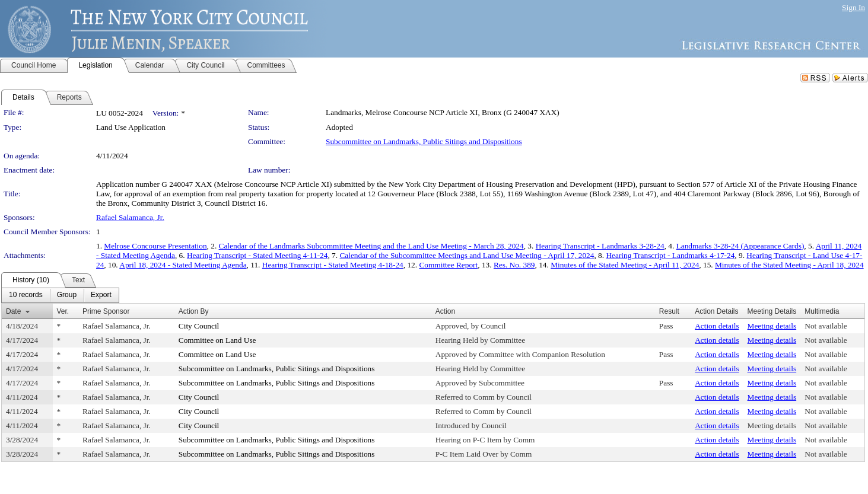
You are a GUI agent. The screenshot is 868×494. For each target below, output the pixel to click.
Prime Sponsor (106, 311)
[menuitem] (26, 295)
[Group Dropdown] (67, 295)
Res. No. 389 (514, 265)
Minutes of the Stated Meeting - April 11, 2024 (625, 265)
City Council (199, 326)
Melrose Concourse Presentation (155, 246)
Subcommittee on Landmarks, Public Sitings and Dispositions (424, 141)
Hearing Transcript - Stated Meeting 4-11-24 (257, 255)
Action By (194, 311)
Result (669, 311)
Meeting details (772, 326)
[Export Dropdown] (101, 295)
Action (445, 311)
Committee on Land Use (217, 340)
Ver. (63, 311)
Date (13, 311)
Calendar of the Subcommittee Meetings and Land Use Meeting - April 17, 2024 (467, 255)
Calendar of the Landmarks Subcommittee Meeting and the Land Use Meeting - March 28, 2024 (371, 246)
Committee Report (448, 265)
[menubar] (60, 295)
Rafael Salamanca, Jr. (130, 217)
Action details (717, 326)
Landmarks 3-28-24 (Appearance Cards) (740, 246)
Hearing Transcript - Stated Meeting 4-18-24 (333, 265)
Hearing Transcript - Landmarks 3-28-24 (600, 246)
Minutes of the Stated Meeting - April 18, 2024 (789, 265)
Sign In (853, 7)
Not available (826, 326)
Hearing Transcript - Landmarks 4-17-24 (670, 255)
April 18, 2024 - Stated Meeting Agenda (183, 265)
